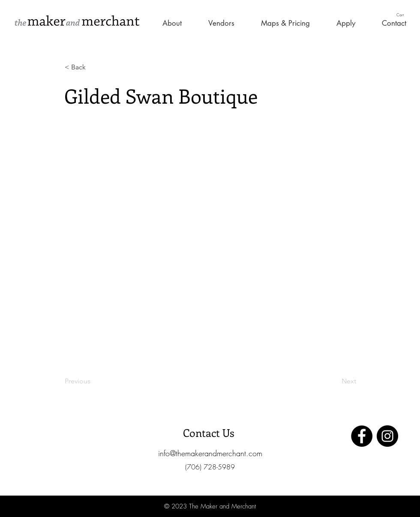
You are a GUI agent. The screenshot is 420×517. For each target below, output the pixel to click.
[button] (404, 15)
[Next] (335, 381)
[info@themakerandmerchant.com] (210, 453)
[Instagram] (387, 436)
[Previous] (93, 381)
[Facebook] (362, 436)
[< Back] (93, 67)
